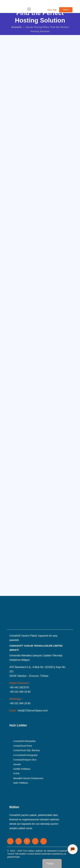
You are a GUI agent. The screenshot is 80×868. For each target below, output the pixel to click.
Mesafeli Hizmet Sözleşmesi (28, 778)
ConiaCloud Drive (23, 746)
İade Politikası (21, 783)
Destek (17, 764)
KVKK (17, 773)
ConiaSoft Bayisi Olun (25, 760)
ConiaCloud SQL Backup (27, 750)
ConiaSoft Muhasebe (24, 741)
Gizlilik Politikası (22, 769)
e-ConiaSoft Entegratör (25, 755)
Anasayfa (16, 27)
